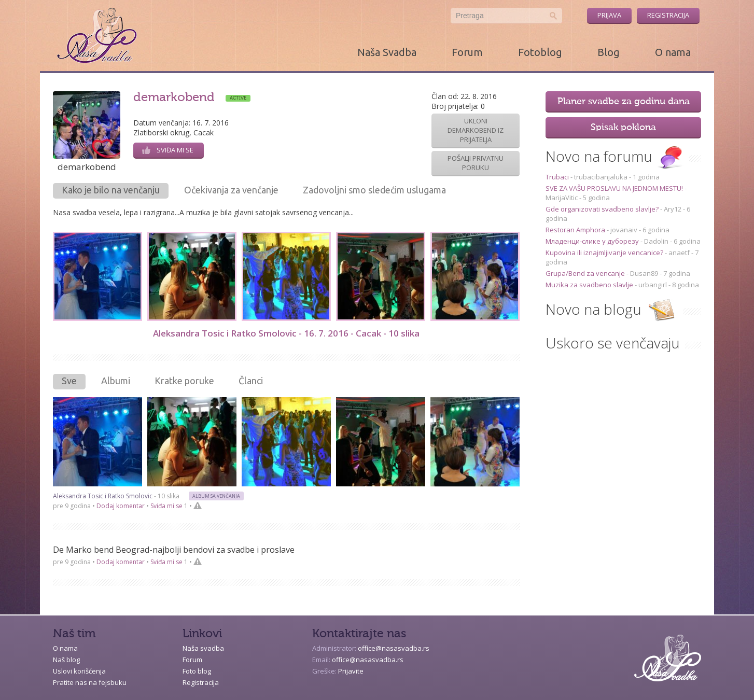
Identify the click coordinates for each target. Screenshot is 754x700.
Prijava (609, 15)
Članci (251, 381)
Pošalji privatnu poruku (476, 163)
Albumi (116, 381)
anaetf (679, 253)
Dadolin (656, 241)
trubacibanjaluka (601, 177)
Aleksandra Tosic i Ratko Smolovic (225, 333)
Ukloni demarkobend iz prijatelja (476, 130)
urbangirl (653, 285)
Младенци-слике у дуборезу (593, 241)
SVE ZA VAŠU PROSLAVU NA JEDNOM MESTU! (615, 188)
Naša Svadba (387, 52)
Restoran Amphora (576, 230)
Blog (609, 52)
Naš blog (66, 660)
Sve (69, 381)
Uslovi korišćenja (79, 671)
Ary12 (673, 209)
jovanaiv (624, 230)
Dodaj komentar (121, 506)
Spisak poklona (623, 128)
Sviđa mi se (168, 150)
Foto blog (197, 671)
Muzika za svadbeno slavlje (590, 285)
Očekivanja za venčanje (231, 190)
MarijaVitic (562, 198)
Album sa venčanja (216, 496)
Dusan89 (644, 273)
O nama (673, 52)
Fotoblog (540, 52)
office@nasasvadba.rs (394, 648)
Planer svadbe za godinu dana (624, 102)
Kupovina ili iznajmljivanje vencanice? (605, 253)
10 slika (404, 333)
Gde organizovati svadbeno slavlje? (603, 209)
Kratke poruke (184, 381)
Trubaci (558, 177)
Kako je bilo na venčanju (111, 190)
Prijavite (351, 671)
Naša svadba (203, 648)
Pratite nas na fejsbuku (90, 682)
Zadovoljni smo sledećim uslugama (374, 190)
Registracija (668, 15)
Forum (467, 52)
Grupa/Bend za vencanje (586, 273)
